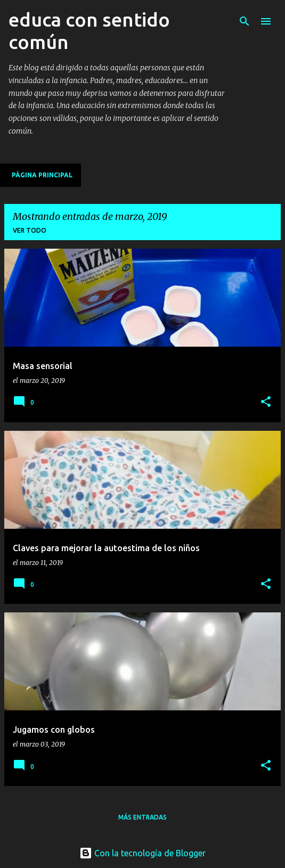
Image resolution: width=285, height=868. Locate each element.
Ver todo (30, 230)
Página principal (42, 175)
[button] (266, 402)
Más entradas (142, 817)
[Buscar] (245, 21)
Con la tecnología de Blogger (142, 853)
